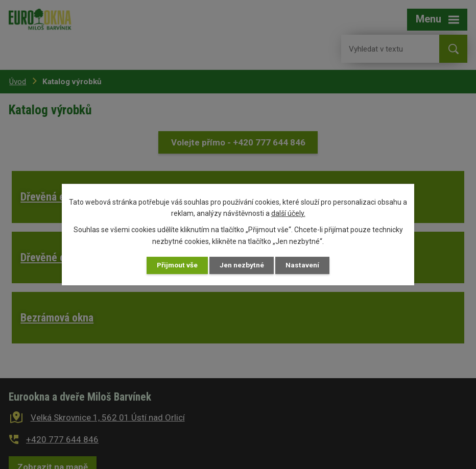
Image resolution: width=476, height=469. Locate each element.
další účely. (288, 213)
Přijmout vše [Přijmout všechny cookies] (176, 265)
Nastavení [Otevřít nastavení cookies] (304, 265)
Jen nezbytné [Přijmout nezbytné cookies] (242, 265)
